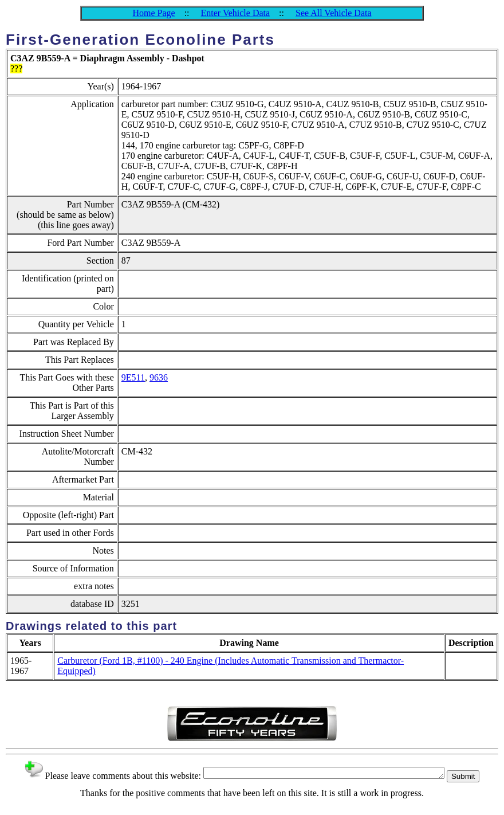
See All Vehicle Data (334, 13)
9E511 (133, 377)
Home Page (153, 13)
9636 (159, 377)
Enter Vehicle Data (236, 13)
